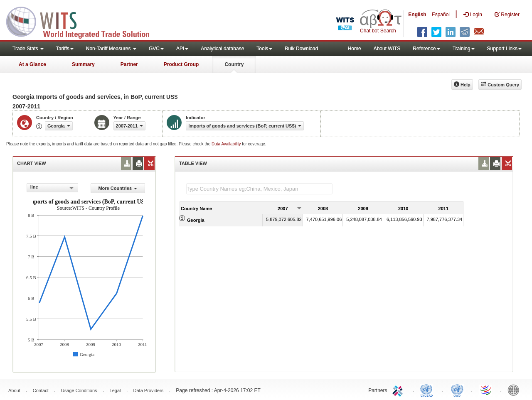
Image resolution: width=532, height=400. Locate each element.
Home (355, 49)
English (417, 15)
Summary (83, 64)
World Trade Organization (486, 390)
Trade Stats (28, 49)
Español (441, 15)
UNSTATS (457, 390)
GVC (156, 49)
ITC (399, 390)
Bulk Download (301, 49)
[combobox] (52, 188)
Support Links (504, 49)
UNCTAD (428, 390)
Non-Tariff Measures (111, 49)
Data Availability (227, 144)
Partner (129, 64)
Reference (426, 49)
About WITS (387, 49)
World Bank (515, 390)
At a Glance (32, 64)
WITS (83, 21)
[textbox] (259, 189)
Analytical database (222, 49)
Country (234, 64)
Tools (264, 49)
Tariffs (65, 49)
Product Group (181, 64)
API (182, 49)
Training (464, 49)
